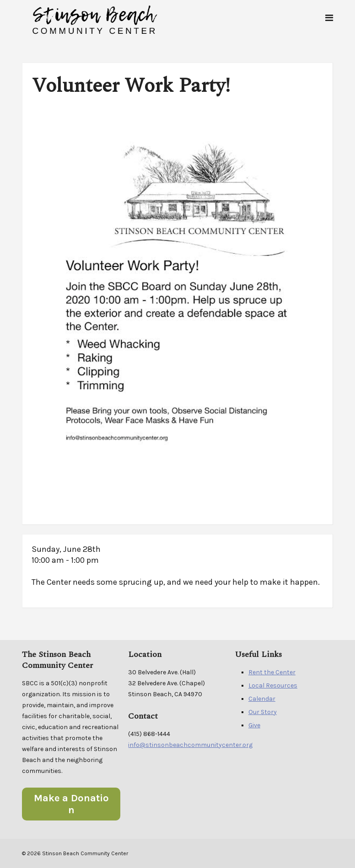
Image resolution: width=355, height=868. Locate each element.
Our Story (263, 712)
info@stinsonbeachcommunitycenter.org (190, 745)
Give (254, 725)
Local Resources (273, 685)
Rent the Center (272, 672)
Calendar (262, 699)
